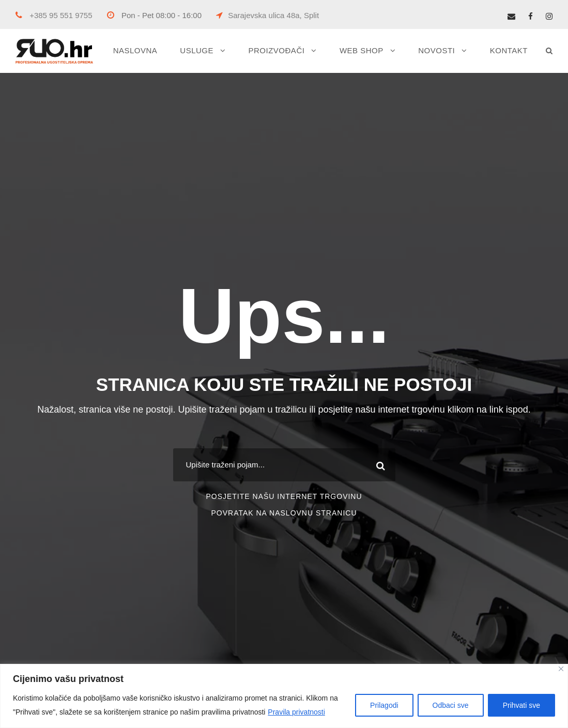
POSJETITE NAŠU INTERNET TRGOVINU (284, 496)
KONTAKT (509, 50)
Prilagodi (384, 705)
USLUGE (197, 50)
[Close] (561, 669)
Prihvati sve (521, 705)
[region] (284, 696)
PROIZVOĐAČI (277, 50)
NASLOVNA (135, 50)
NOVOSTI (436, 50)
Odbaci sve (451, 705)
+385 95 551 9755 (54, 15)
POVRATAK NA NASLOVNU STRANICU (284, 513)
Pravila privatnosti (296, 712)
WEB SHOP (362, 50)
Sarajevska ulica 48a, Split (267, 15)
